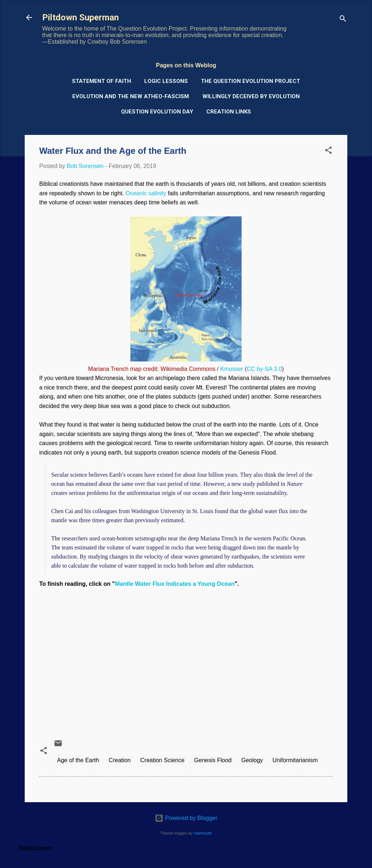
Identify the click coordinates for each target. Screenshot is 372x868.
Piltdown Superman (80, 17)
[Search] (343, 20)
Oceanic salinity (146, 193)
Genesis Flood (213, 760)
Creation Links (229, 112)
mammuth (203, 833)
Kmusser (232, 369)
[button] (328, 151)
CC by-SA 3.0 (264, 369)
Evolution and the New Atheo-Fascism (131, 96)
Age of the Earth (78, 760)
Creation (120, 760)
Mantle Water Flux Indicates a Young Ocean (175, 584)
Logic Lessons (166, 81)
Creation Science (162, 760)
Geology (252, 760)
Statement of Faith (102, 81)
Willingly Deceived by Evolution (251, 96)
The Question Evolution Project (250, 81)
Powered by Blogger (186, 818)
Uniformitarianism (295, 760)
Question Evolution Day (157, 112)
